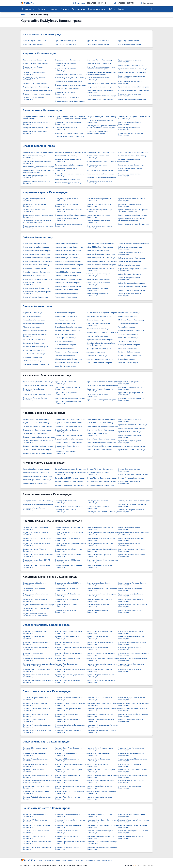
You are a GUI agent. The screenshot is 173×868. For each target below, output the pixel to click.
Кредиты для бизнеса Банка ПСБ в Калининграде (99, 566)
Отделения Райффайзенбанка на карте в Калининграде (38, 798)
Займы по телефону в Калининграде (36, 288)
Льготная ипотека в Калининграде (67, 179)
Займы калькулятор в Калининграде (132, 290)
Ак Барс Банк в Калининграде (34, 350)
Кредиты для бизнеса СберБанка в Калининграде (35, 528)
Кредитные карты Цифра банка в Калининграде (131, 595)
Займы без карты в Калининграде (131, 274)
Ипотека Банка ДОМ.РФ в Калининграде (70, 478)
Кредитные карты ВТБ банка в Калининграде (34, 589)
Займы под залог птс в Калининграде (68, 279)
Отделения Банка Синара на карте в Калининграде (100, 749)
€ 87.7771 (131, 3)
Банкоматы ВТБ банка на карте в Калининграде (35, 821)
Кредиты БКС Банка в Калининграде (100, 423)
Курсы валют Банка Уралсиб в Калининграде (66, 394)
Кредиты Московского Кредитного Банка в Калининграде (39, 442)
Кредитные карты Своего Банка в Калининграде (131, 600)
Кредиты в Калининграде (39, 54)
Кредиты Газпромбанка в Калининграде (38, 426)
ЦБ (114, 3)
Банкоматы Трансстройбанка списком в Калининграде (133, 715)
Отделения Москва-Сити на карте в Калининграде (131, 782)
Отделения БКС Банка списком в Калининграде (98, 638)
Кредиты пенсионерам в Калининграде (133, 69)
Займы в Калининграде (38, 237)
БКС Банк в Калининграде (64, 341)
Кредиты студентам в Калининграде (36, 87)
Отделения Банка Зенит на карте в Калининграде (67, 776)
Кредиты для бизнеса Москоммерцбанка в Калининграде (102, 534)
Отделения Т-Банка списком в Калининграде (34, 654)
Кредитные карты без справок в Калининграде (66, 205)
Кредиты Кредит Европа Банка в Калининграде (67, 447)
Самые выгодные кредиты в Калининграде (70, 78)
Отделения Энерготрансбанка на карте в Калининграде (101, 793)
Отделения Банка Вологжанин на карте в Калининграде (133, 776)
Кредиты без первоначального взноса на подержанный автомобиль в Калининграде (71, 118)
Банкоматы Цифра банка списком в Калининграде (132, 699)
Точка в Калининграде (127, 327)
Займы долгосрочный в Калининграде (69, 265)
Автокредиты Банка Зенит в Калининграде (102, 512)
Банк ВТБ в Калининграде (32, 316)
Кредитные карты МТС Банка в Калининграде (66, 611)
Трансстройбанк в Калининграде (99, 349)
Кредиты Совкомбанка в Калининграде (37, 450)
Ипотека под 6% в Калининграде (66, 156)
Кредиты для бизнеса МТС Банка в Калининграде (67, 539)
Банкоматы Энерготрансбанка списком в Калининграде (134, 704)
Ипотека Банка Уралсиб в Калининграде (69, 485)
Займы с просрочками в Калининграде (101, 258)
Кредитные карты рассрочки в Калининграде (34, 200)
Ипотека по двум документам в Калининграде (130, 175)
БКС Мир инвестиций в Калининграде (68, 359)
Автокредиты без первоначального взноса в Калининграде (134, 118)
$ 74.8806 (121, 3)
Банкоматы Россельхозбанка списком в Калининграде (38, 726)
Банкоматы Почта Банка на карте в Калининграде (100, 832)
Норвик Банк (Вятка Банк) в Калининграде (102, 332)
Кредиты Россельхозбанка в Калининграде (39, 437)
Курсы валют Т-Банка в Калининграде (37, 394)
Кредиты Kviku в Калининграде (130, 432)
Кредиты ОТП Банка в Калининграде (68, 423)
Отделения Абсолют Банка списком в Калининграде (68, 654)
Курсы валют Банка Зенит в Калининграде (102, 385)
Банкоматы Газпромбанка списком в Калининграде (36, 710)
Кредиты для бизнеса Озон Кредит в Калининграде (132, 550)
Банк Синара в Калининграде (65, 338)
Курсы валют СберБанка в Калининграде (38, 382)
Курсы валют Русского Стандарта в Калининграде (100, 390)
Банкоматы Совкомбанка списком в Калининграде (68, 699)
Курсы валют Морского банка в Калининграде (130, 388)
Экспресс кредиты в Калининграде (36, 63)
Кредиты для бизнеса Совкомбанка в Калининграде (36, 566)
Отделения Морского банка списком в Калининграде (101, 681)
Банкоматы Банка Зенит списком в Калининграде (68, 732)
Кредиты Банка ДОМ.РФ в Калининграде (38, 446)
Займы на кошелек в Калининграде (68, 251)
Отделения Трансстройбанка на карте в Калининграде (133, 760)
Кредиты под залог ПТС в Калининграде (101, 96)
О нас (40, 860)
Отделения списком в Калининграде (46, 625)
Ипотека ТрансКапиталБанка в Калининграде (98, 474)
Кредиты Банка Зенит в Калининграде (69, 439)
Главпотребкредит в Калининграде (131, 331)
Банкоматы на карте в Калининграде (47, 808)
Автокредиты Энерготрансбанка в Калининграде (131, 511)
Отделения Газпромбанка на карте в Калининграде (36, 760)
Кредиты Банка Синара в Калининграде (101, 419)
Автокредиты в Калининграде (42, 110)
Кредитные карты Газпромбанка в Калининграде (35, 595)
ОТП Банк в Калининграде (32, 357)
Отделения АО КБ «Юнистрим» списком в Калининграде (133, 654)
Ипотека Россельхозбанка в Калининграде (70, 469)
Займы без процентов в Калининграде (37, 251)
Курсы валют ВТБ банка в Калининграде (38, 385)
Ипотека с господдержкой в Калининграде (38, 167)
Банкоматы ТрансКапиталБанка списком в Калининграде (71, 726)
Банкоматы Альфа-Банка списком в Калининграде (36, 715)
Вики (64, 860)
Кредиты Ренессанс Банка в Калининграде (102, 426)
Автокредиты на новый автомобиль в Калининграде (100, 121)
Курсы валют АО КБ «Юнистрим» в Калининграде (131, 399)
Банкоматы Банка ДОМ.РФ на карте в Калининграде (37, 848)
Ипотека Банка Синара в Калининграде (101, 482)
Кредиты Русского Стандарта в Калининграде (66, 452)
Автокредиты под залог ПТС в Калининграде (66, 129)
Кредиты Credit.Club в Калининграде (132, 450)
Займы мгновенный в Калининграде (36, 265)
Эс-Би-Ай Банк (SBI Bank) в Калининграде (102, 313)
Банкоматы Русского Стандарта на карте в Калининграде (102, 826)
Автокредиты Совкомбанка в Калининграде (97, 502)
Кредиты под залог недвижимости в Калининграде (132, 77)
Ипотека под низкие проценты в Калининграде (130, 169)
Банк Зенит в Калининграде (65, 320)
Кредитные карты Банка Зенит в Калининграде (98, 584)
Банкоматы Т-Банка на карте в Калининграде (34, 837)
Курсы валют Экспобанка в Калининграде (102, 382)
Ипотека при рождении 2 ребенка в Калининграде (36, 177)
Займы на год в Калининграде (98, 251)
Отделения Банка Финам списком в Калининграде (131, 632)
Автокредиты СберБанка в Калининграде (38, 501)
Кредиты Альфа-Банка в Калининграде (37, 430)
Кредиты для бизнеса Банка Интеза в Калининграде (68, 566)
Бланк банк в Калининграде (97, 356)
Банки (121, 9)
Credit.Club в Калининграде (128, 338)
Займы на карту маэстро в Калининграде (134, 244)
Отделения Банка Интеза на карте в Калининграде (99, 760)
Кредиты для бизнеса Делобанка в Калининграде (131, 539)
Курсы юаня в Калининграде (65, 41)
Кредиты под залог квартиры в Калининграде (130, 61)
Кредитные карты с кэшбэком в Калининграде (98, 221)
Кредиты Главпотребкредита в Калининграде (130, 442)
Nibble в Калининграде (127, 359)
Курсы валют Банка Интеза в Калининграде (97, 395)
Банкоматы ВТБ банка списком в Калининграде (35, 704)
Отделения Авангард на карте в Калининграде (98, 765)
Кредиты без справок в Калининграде (132, 73)
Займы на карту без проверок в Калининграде (130, 279)
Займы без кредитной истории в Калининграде (98, 275)
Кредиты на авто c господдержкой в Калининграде (68, 123)
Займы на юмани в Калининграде (67, 254)
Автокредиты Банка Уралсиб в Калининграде (98, 507)
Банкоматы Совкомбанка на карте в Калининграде (68, 815)
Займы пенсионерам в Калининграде (36, 258)
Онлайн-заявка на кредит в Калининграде (134, 91)
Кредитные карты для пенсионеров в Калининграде (68, 225)
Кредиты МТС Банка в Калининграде (68, 426)
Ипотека (65, 9)
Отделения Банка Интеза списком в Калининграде (100, 643)
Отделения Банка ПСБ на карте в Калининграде (130, 787)
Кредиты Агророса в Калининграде (99, 450)
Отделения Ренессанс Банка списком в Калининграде (101, 654)
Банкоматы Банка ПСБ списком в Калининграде (131, 721)
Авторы (97, 860)
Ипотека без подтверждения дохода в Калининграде (68, 160)
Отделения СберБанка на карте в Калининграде (35, 749)
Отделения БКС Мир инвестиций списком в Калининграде (102, 660)
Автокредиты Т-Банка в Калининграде (69, 506)
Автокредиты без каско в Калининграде (69, 137)
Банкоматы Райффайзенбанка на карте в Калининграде (70, 821)
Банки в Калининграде (37, 306)
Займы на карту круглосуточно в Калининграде (130, 254)
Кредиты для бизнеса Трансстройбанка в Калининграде (102, 550)
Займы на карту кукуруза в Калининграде (102, 261)
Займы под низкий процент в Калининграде (33, 284)
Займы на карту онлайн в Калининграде (37, 279)
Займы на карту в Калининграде (35, 268)
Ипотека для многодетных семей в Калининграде (99, 182)
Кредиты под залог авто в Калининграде (101, 83)
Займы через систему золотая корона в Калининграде (101, 269)
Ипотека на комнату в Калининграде (100, 170)
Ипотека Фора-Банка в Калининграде (100, 485)
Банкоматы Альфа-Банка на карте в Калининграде (36, 832)
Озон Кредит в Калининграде (129, 345)
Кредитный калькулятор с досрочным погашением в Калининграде (101, 68)
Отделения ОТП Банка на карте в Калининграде (67, 754)
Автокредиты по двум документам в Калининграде (36, 123)
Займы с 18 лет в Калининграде (66, 244)
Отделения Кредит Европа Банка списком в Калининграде (71, 670)
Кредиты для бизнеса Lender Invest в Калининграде (132, 556)
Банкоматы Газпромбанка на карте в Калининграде (36, 826)
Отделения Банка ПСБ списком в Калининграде (130, 670)
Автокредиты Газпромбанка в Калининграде (34, 509)
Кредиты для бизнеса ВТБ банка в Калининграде (35, 534)
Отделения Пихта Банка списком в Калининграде (131, 638)
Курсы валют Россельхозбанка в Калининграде (35, 399)
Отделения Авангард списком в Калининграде (98, 649)
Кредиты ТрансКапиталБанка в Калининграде (66, 431)
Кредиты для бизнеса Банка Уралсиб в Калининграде (69, 534)
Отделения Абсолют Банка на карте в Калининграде (68, 771)
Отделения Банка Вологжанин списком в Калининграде (133, 660)
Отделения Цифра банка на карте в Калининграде (99, 787)
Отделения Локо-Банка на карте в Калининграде (67, 782)
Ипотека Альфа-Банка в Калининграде (37, 480)
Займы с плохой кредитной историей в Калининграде (37, 293)
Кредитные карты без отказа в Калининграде (34, 211)
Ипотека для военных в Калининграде (132, 156)
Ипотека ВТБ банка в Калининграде (36, 473)
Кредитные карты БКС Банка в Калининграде (98, 606)
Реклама (47, 860)
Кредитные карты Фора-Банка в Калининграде (130, 589)
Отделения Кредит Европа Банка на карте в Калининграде (70, 787)
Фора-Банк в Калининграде (65, 356)
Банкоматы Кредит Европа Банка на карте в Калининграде (102, 821)
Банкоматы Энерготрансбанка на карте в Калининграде (134, 821)
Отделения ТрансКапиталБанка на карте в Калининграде (70, 765)
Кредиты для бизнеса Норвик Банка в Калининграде (100, 545)
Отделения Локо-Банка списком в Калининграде (67, 665)
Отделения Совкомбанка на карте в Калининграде (36, 793)
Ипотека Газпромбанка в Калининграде (37, 476)
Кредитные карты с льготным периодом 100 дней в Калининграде (133, 211)
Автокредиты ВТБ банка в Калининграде (38, 504)
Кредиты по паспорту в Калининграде (37, 94)
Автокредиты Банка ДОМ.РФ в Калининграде (66, 511)
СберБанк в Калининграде (32, 313)
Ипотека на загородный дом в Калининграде (66, 169)
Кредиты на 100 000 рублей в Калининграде (65, 93)
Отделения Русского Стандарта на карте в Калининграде (70, 793)
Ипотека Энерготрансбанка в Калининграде (129, 470)
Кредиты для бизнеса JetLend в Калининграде (130, 545)
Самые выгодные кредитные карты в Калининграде (68, 211)
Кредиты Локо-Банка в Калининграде (68, 443)
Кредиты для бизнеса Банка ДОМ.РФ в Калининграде (37, 561)
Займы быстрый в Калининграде (67, 276)
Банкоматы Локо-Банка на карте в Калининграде (99, 815)
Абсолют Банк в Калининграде (66, 316)
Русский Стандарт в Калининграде (67, 331)
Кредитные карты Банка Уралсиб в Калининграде (67, 600)
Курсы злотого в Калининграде (98, 44)
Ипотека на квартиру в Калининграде (68, 183)
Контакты (56, 860)
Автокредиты (78, 9)
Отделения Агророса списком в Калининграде (130, 649)
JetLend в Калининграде (127, 341)
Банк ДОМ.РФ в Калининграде (34, 340)
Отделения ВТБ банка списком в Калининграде (35, 638)
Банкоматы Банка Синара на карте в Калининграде (100, 837)
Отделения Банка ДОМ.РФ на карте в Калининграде (36, 787)
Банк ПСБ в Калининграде (128, 316)
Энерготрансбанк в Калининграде (99, 316)
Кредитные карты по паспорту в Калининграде (34, 205)
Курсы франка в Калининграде (98, 41)
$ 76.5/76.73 (91, 3)
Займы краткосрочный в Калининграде (101, 265)
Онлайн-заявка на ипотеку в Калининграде (102, 161)
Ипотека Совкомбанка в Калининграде (69, 482)
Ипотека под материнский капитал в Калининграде (36, 182)
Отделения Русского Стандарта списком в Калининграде (70, 676)
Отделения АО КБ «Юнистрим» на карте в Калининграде (133, 771)
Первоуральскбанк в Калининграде (100, 340)
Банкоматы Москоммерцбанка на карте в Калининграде (102, 848)
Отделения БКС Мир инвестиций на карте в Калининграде (102, 776)
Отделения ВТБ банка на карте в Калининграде (35, 754)
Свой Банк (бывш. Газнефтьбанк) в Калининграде (99, 324)
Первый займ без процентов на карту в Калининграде (133, 270)
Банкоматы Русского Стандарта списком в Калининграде (102, 710)
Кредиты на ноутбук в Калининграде (68, 74)
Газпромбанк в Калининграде (34, 320)
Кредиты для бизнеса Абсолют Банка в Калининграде (69, 550)
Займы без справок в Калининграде (132, 283)
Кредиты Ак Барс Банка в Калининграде (38, 453)
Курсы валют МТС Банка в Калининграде (70, 398)
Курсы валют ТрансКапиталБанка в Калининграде (68, 403)
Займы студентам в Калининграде (67, 283)
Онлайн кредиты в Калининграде (35, 60)
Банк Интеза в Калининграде (65, 345)
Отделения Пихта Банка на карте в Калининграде (131, 754)
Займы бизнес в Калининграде (130, 262)
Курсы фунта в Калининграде (65, 44)
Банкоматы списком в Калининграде (47, 691)
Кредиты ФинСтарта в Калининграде (132, 446)
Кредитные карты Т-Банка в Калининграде (38, 605)
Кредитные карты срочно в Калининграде (134, 224)
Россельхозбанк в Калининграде (35, 331)
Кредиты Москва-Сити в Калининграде (133, 425)
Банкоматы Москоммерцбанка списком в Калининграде (102, 732)
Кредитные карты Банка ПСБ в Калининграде (130, 611)
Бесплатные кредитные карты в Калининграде (130, 205)
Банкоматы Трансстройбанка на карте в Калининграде (133, 832)
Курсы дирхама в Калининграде (130, 44)
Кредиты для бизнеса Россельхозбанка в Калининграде (38, 556)
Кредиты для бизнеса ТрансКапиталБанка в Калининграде (70, 545)
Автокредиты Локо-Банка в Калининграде (134, 501)
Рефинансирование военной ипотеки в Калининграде (37, 162)
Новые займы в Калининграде (34, 276)
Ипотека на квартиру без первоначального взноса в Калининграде (39, 171)
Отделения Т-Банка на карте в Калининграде (34, 771)
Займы (112, 9)
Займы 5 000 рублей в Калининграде (100, 247)
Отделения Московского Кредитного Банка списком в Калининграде (39, 665)
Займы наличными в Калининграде (36, 247)
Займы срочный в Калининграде (67, 290)
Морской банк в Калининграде (98, 329)
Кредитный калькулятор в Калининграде (134, 87)
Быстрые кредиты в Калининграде (99, 87)
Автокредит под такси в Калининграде (69, 133)
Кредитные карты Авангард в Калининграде (97, 611)
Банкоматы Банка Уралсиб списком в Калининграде (69, 710)
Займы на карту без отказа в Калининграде (97, 295)
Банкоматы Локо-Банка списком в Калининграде (99, 699)
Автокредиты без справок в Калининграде (38, 128)
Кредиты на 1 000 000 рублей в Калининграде (34, 73)
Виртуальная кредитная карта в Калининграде (98, 216)
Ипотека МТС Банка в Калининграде (100, 469)
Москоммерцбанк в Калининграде (67, 363)
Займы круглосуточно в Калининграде (69, 247)
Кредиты (42, 9)
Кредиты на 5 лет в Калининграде (67, 89)
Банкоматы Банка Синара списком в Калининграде (100, 721)
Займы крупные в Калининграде (98, 279)
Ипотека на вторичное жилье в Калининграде (98, 157)
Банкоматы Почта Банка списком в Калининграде (100, 715)
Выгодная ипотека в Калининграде (131, 165)
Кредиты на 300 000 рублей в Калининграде (65, 70)
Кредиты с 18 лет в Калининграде (99, 63)
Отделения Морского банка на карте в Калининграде (100, 798)
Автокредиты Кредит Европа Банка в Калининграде (132, 505)
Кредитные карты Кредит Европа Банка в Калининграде (102, 589)
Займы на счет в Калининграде (66, 297)
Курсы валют (28, 9)
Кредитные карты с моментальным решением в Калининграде (131, 220)
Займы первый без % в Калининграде (36, 254)
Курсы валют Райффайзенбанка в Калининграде (67, 388)
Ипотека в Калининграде (39, 146)
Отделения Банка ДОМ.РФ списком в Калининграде (36, 670)
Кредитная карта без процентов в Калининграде (99, 205)
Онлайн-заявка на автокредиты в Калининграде (131, 134)
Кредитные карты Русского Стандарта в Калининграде (101, 595)
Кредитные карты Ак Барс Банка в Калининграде (67, 595)
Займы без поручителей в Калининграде (37, 261)
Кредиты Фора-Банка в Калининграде (100, 430)
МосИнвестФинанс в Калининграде (131, 320)
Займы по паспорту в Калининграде (68, 261)
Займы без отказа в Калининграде (67, 268)
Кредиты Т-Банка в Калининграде (35, 433)
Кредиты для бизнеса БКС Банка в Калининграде (67, 561)
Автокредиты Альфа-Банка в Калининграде (65, 502)
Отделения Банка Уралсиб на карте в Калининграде (68, 749)
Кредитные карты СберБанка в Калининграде (34, 584)
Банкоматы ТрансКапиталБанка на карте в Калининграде (70, 843)
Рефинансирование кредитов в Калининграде (130, 95)
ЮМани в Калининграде (95, 320)
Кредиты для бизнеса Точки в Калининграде (129, 528)
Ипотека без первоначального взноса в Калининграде (69, 175)
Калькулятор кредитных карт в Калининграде (66, 200)
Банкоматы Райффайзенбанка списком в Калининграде (70, 704)
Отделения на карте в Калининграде (46, 742)
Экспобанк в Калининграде (65, 313)
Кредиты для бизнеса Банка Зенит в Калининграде (68, 556)
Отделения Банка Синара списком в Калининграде (100, 632)
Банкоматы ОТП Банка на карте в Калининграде (67, 832)
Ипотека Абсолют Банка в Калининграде (101, 478)
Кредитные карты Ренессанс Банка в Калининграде (132, 584)
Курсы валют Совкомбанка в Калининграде (65, 383)
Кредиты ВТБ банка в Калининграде (36, 423)
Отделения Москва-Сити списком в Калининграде (131, 665)
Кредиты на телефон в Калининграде (68, 81)
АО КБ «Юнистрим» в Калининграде (100, 359)
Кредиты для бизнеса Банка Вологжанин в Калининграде (102, 561)
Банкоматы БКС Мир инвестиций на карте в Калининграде (102, 843)
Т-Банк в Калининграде (31, 327)
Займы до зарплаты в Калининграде (68, 286)
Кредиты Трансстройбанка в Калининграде (102, 446)
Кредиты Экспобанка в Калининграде (69, 435)
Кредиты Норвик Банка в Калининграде (101, 443)
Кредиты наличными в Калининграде (132, 99)
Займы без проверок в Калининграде (100, 244)
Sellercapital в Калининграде (129, 363)
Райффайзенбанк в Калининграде (35, 347)
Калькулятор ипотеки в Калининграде (101, 152)
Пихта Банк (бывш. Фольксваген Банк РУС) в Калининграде (101, 344)
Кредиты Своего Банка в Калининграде (101, 439)
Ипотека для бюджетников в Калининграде (71, 152)
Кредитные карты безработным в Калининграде (99, 200)
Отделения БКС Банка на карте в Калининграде (98, 754)
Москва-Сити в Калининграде (129, 313)
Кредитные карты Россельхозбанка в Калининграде (37, 609)
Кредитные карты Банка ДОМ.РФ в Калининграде (68, 584)
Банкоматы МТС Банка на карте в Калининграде (67, 837)
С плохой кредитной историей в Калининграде (130, 82)
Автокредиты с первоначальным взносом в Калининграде (38, 118)
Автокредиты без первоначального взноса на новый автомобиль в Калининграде (102, 127)
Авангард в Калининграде (64, 348)
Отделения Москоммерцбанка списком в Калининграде (102, 665)
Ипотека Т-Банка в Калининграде (35, 483)
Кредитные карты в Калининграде (45, 192)
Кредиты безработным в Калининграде (37, 91)
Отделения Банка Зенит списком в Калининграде (67, 660)
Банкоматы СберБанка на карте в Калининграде (35, 815)
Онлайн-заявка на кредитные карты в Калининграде (100, 211)
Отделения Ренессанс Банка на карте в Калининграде (101, 771)
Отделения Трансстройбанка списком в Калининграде (133, 643)
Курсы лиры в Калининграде (129, 41)
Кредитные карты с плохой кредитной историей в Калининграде (37, 221)
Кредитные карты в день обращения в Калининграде (132, 200)
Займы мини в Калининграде (129, 265)
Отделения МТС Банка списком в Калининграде (67, 643)
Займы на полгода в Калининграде (67, 258)
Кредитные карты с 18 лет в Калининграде (70, 215)
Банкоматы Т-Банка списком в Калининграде (34, 721)
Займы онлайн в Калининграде (34, 244)
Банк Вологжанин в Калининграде (99, 363)
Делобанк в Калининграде (128, 324)
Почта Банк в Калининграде (65, 334)
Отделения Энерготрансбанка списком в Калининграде (101, 676)
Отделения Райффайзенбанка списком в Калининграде (38, 681)
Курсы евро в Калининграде (33, 44)
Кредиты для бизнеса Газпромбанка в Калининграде (37, 539)
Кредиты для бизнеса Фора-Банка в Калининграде (100, 528)
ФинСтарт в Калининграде (128, 334)
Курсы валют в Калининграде (42, 34)
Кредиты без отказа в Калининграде (100, 99)
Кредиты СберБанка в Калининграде (36, 419)
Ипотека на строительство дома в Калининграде (35, 157)
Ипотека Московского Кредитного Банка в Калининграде (70, 474)
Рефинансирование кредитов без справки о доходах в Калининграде (102, 73)
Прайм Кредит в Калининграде (130, 356)
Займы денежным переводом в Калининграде (130, 295)
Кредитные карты (97, 9)
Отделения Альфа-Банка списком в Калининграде (36, 649)
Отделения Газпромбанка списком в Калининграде (36, 643)
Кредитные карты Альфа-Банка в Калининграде (35, 600)
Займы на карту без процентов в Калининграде (130, 248)
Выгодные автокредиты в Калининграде (101, 117)
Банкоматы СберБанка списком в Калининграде (35, 699)
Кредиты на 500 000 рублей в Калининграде (65, 64)
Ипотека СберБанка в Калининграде (36, 469)
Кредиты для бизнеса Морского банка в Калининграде (101, 539)
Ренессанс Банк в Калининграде (66, 352)
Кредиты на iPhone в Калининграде (99, 60)
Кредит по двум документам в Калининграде (34, 79)
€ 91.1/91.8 (102, 3)
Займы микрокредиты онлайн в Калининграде (98, 284)
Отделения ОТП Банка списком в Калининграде (67, 638)
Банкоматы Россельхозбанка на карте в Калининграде (38, 843)
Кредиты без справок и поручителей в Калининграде (100, 91)
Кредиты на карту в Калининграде (131, 65)
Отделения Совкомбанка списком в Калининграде (36, 676)
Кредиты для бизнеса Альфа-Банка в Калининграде (36, 545)
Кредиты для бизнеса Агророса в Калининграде (99, 556)
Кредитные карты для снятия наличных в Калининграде (38, 227)
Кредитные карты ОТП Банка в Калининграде (66, 606)
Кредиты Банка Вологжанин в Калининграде (129, 420)
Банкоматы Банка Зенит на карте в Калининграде (68, 848)
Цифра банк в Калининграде (65, 366)
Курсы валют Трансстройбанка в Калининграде (131, 394)
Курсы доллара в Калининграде (34, 41)
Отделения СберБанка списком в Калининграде (35, 632)
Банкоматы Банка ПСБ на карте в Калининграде (131, 837)
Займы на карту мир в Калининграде (132, 258)
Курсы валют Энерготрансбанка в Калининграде (131, 383)
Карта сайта (107, 860)
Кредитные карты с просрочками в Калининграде (99, 227)
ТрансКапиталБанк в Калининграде (36, 365)
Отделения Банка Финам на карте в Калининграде (131, 749)
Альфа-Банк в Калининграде (33, 324)
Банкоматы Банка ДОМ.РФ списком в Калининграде (37, 732)
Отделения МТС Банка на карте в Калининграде (67, 760)
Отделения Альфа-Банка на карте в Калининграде (36, 765)
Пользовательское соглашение (80, 860)
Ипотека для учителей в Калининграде (69, 165)
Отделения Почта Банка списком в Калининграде (67, 681)
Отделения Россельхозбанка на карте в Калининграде (37, 776)
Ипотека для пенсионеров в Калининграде (38, 152)
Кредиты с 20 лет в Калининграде (67, 98)
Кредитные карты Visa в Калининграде (133, 215)
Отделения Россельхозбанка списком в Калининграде (37, 660)
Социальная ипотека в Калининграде (100, 174)
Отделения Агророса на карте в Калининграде (130, 765)
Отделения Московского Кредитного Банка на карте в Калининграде (39, 782)
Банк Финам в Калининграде (97, 336)
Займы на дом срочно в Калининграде (132, 287)
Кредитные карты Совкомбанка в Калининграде (67, 589)
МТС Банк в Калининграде (32, 361)
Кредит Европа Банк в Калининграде (68, 327)
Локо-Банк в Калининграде (65, 324)
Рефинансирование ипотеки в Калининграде (129, 160)
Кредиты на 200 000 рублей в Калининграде (33, 99)
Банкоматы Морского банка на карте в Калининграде (133, 826)
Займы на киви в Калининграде (66, 293)
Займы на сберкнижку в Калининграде (101, 254)
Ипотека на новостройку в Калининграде (133, 152)
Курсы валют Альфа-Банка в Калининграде (33, 390)
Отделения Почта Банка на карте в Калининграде (67, 798)
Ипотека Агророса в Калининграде (131, 478)
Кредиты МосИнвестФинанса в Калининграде (130, 436)
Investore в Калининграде (128, 348)
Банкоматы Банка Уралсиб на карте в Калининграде (68, 826)
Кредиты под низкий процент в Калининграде (34, 68)
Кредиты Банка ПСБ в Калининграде (132, 428)
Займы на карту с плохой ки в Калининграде (97, 289)
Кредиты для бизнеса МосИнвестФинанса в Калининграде (134, 534)
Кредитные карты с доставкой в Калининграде (66, 220)
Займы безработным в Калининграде (36, 272)
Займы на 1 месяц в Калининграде (35, 297)
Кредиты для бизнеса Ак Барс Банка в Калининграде (69, 528)
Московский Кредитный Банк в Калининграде (34, 335)
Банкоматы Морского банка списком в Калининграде (133, 710)
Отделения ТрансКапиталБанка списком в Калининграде (70, 649)
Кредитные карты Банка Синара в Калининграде (99, 600)
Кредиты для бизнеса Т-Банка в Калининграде (34, 550)
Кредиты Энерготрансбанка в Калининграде (97, 434)
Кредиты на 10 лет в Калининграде (67, 60)
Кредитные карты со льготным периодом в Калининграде (39, 216)
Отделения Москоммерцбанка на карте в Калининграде (101, 782)
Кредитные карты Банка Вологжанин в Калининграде (133, 606)
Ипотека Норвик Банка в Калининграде (133, 475)
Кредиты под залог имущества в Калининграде (98, 79)
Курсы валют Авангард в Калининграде (101, 400)
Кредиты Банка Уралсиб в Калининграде (70, 419)
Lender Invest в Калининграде (129, 352)
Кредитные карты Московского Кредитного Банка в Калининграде (36, 615)
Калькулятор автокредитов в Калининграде (129, 129)
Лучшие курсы (79, 3)
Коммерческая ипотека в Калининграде (101, 178)
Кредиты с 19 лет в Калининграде (35, 83)
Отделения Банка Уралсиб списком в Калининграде (68, 632)
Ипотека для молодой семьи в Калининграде (98, 166)
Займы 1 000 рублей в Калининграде (68, 272)
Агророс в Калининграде (96, 352)
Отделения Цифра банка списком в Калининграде (99, 670)
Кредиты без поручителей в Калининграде (70, 85)
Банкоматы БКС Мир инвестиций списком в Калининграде (102, 726)
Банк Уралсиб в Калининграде (34, 354)
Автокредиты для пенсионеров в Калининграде (35, 132)
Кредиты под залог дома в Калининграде (70, 101)
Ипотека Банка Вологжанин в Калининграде (129, 483)
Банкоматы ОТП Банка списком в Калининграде (67, 715)
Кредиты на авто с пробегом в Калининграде (129, 123)
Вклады (54, 9)
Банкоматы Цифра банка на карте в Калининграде (132, 815)
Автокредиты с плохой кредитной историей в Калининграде (99, 132)
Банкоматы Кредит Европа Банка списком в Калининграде (102, 704)
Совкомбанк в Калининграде (33, 343)
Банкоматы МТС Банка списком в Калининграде (67, 721)
